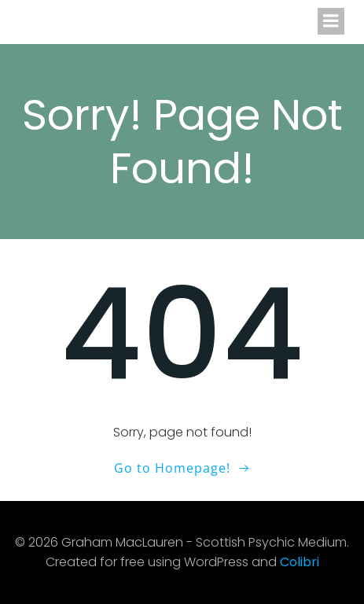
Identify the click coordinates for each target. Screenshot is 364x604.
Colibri (300, 562)
